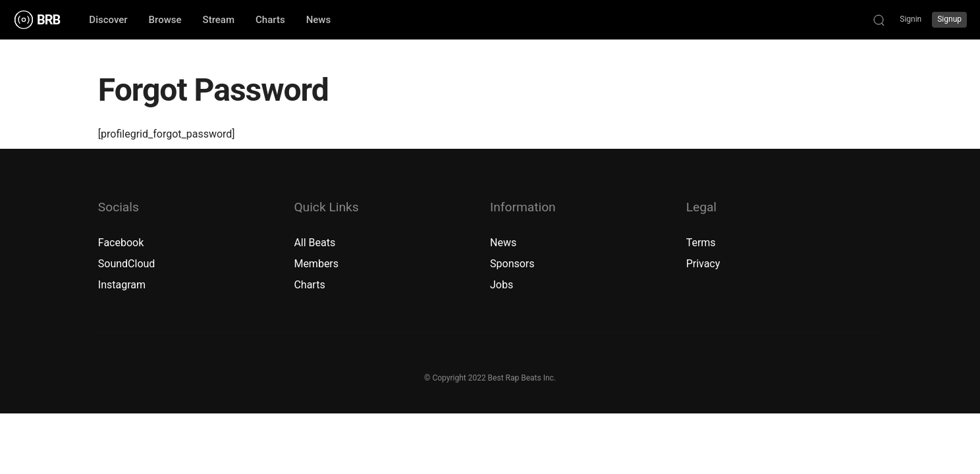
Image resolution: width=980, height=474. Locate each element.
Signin (911, 19)
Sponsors (512, 264)
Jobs (502, 285)
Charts (309, 285)
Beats (322, 243)
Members (316, 264)
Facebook (121, 243)
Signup (949, 19)
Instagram (122, 285)
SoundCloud (127, 264)
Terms (701, 243)
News (503, 243)
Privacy (703, 264)
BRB (48, 20)
